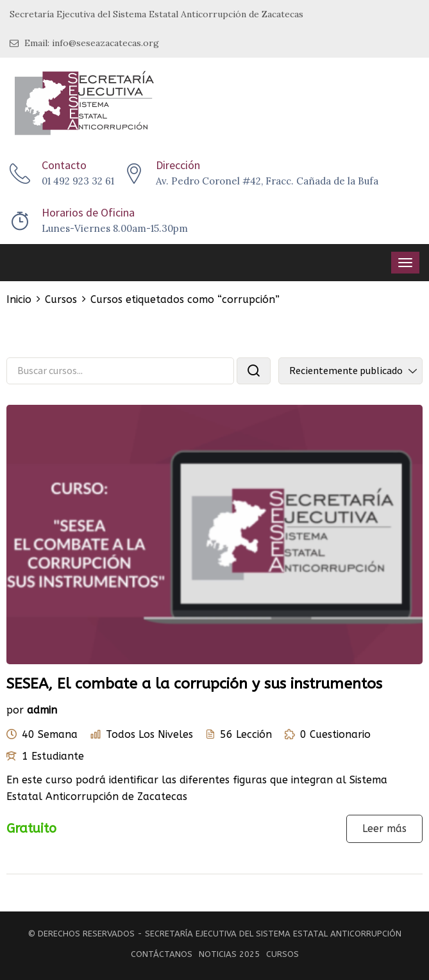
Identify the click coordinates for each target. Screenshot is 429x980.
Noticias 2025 (229, 954)
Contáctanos (162, 954)
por (15, 710)
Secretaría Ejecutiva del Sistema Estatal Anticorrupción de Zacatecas (156, 14)
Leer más (384, 829)
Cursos (282, 954)
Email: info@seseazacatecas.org (84, 43)
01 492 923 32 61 (78, 181)
